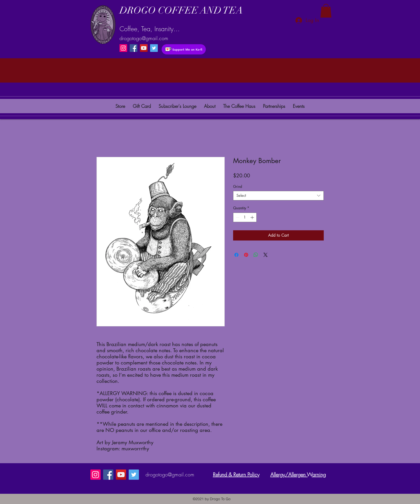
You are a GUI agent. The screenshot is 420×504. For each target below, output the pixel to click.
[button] (326, 11)
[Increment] (253, 217)
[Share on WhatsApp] (256, 255)
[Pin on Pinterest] (246, 255)
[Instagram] (123, 48)
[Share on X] (266, 255)
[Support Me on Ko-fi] (184, 49)
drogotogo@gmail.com (144, 38)
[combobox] (278, 196)
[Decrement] (237, 217)
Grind (238, 186)
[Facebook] (134, 48)
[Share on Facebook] (236, 255)
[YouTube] (144, 48)
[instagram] (154, 48)
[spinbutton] (245, 217)
